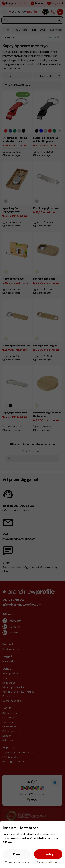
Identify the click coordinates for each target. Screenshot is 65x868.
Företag (48, 854)
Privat (17, 854)
